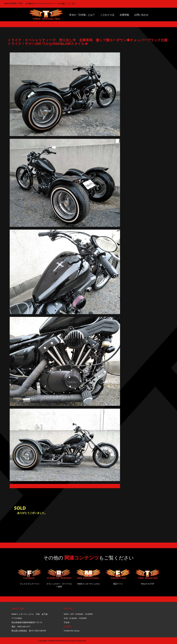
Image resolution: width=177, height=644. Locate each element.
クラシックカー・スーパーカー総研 (59, 585)
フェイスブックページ (29, 584)
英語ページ (118, 584)
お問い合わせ (141, 15)
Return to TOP (148, 584)
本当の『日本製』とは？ (82, 15)
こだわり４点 (107, 15)
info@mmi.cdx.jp (72, 631)
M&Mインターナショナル (88, 584)
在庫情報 (124, 15)
